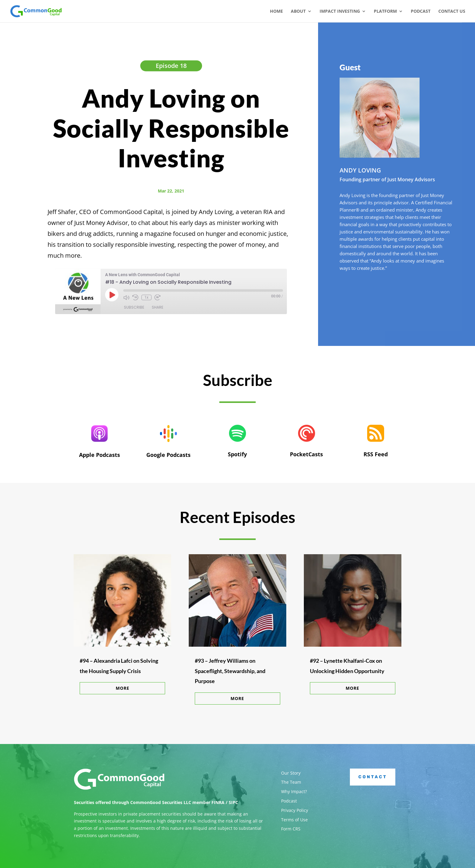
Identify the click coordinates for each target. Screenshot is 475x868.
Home (276, 12)
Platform (385, 12)
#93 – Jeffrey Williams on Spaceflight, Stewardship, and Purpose (230, 671)
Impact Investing (340, 12)
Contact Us (452, 12)
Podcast (421, 12)
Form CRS (291, 829)
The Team (291, 782)
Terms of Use (294, 820)
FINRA (218, 802)
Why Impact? (294, 791)
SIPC (233, 802)
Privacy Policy (295, 810)
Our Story (291, 773)
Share (158, 308)
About (298, 12)
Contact (373, 777)
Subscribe (134, 308)
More (123, 688)
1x (146, 299)
